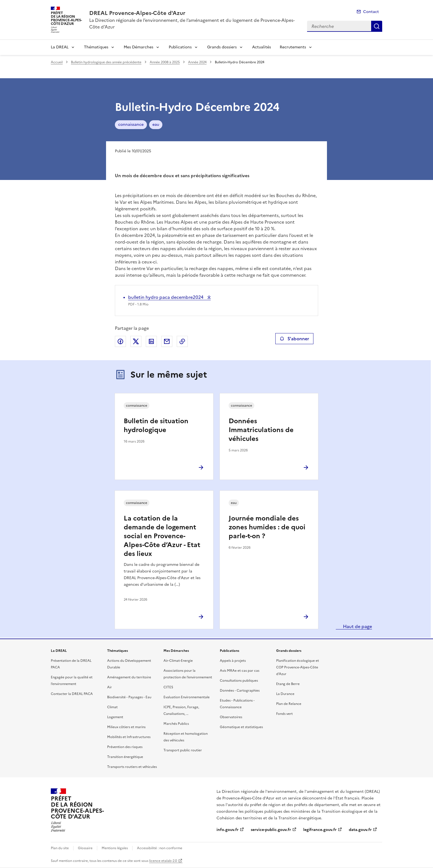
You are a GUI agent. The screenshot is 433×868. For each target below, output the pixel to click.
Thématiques (96, 47)
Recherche (377, 26)
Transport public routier (183, 750)
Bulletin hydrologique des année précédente (106, 62)
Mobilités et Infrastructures (129, 737)
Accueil (57, 62)
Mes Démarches (138, 47)
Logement (115, 717)
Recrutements (293, 47)
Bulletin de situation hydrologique (156, 425)
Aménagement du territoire (129, 677)
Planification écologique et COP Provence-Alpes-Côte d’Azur (298, 667)
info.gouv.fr (228, 830)
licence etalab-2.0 (163, 861)
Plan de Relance (289, 704)
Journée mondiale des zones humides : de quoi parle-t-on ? (267, 527)
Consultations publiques (239, 681)
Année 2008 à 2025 (165, 62)
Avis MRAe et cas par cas (240, 671)
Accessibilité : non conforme (160, 848)
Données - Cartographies (240, 691)
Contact (371, 12)
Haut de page (357, 626)
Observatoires (231, 717)
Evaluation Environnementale (187, 697)
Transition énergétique (125, 757)
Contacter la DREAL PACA (72, 694)
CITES (168, 687)
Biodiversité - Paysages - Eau (129, 697)
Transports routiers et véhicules (132, 767)
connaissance (131, 125)
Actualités (262, 47)
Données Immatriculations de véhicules (261, 430)
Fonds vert (284, 714)
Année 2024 (197, 62)
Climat (112, 707)
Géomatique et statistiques (241, 727)
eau (156, 125)
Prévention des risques (125, 747)
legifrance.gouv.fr (320, 830)
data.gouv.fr (360, 830)
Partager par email (167, 341)
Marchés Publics (176, 724)
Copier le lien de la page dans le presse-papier (182, 341)
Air (109, 687)
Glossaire (85, 848)
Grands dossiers (222, 47)
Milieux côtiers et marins (126, 727)
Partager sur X (136, 341)
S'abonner (294, 339)
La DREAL (60, 47)
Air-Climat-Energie (178, 661)
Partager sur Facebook (120, 341)
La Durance (285, 694)
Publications (180, 47)
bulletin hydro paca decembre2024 (166, 297)
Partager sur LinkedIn (151, 341)
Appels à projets (233, 661)
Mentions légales (115, 848)
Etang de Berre (288, 684)
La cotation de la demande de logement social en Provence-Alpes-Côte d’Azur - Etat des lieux (162, 536)
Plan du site (60, 848)
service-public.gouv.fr (271, 830)
